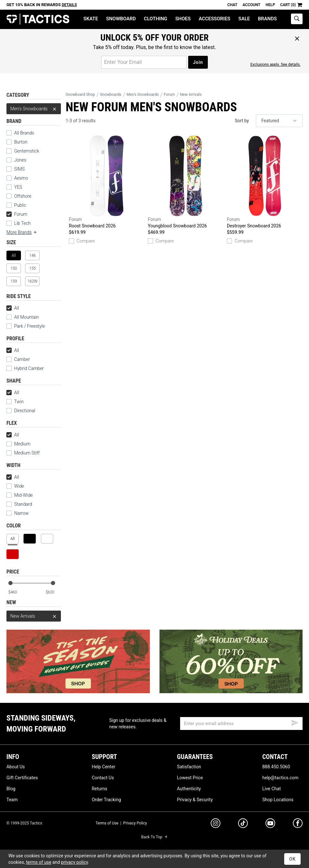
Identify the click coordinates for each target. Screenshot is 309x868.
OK (292, 859)
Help (270, 5)
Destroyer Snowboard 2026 (265, 182)
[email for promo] (144, 62)
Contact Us (103, 778)
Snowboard (121, 19)
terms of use (39, 862)
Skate (91, 19)
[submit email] (295, 722)
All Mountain (23, 317)
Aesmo (17, 178)
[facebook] (298, 824)
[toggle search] (297, 19)
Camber (18, 359)
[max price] (53, 592)
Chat (232, 5)
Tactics (38, 19)
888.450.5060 (276, 767)
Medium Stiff (23, 453)
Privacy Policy (135, 823)
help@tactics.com (280, 778)
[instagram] (216, 824)
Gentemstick (23, 151)
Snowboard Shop (80, 95)
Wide (15, 486)
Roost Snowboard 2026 (107, 182)
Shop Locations (278, 800)
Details (69, 5)
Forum (17, 214)
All (13, 308)
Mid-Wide (20, 495)
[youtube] (270, 824)
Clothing (156, 19)
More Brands (22, 232)
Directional (21, 411)
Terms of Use (107, 823)
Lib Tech (19, 223)
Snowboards (111, 95)
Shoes (183, 19)
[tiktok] (243, 824)
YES (14, 187)
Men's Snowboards (34, 109)
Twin (15, 402)
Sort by (242, 121)
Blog (11, 789)
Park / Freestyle (26, 326)
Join (198, 62)
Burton (17, 142)
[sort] (279, 121)
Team (12, 800)
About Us (16, 767)
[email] (241, 723)
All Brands (20, 133)
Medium (18, 444)
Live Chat (272, 789)
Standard (19, 504)
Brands (268, 19)
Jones (16, 160)
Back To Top (154, 837)
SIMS (15, 169)
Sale (244, 19)
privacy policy (74, 862)
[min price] (16, 592)
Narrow (18, 513)
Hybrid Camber (25, 368)
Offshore (19, 196)
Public (16, 205)
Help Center (104, 767)
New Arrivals (34, 616)
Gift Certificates (22, 778)
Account (251, 5)
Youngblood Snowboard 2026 (186, 182)
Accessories (215, 19)
